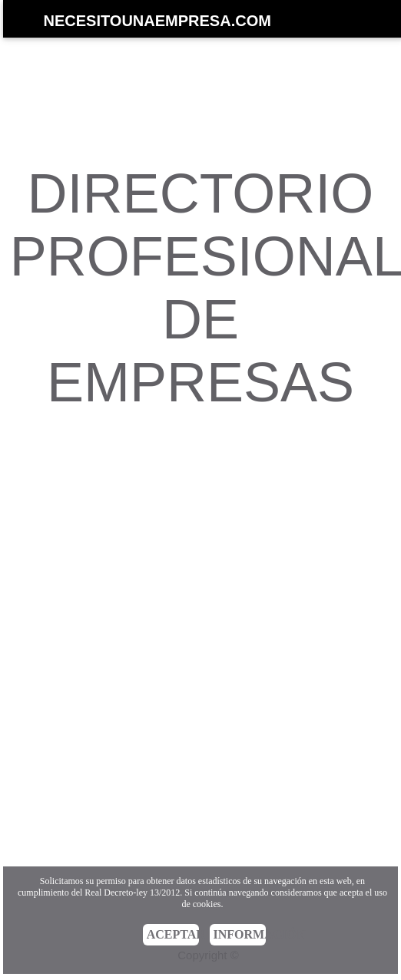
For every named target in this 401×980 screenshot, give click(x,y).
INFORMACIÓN (240, 934)
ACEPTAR (173, 934)
